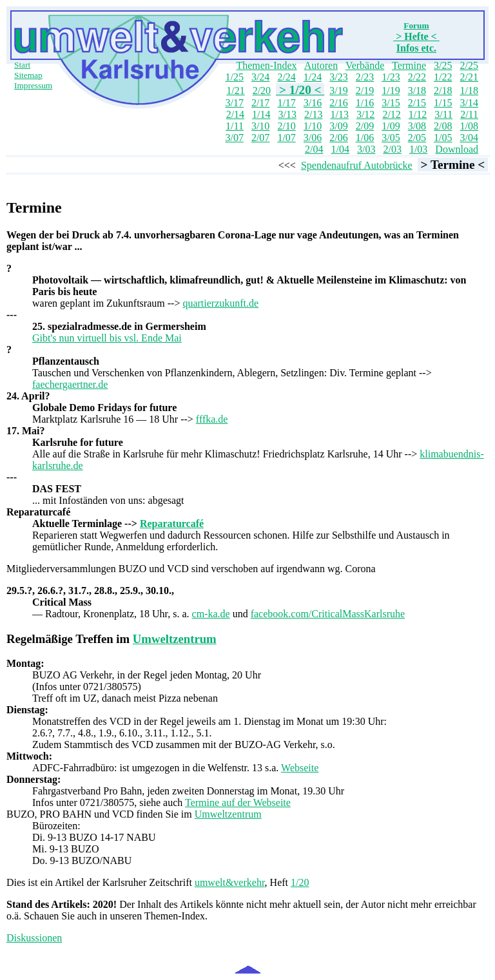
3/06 (313, 138)
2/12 (391, 114)
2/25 (469, 65)
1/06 (365, 138)
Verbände (365, 65)
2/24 (286, 77)
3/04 (469, 138)
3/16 (313, 103)
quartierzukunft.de (220, 303)
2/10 (286, 126)
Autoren (321, 65)
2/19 (365, 91)
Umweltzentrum (175, 639)
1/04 (340, 149)
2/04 (314, 149)
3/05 (391, 138)
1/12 (418, 114)
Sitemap (28, 75)
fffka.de (212, 419)
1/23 (391, 77)
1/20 (300, 882)
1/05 (443, 138)
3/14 (469, 103)
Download (457, 149)
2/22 (417, 77)
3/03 (366, 149)
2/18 (443, 91)
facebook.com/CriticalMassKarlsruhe (328, 614)
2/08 (443, 126)
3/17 (234, 103)
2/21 (469, 77)
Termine (409, 65)
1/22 (443, 77)
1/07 (286, 138)
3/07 (234, 138)
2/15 (417, 103)
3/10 (260, 126)
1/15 (443, 103)
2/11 (469, 114)
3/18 (417, 91)
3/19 (338, 91)
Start (22, 65)
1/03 (418, 149)
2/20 (262, 91)
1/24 (313, 77)
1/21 (235, 91)
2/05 (417, 138)
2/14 (235, 114)
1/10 (313, 126)
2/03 (392, 149)
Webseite (300, 768)
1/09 (391, 126)
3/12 (365, 114)
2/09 (365, 126)
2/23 (365, 77)
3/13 (287, 114)
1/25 (234, 77)
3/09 (338, 126)
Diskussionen (34, 938)
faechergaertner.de (70, 384)
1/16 (365, 103)
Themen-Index (266, 65)
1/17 (286, 103)
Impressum (33, 85)
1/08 (469, 126)
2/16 (338, 103)
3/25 (443, 65)
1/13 (339, 114)
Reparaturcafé (172, 524)
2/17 (260, 103)
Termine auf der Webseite (238, 802)
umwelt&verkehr (230, 882)
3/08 (417, 126)
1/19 (391, 91)
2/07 (260, 138)
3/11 (443, 114)
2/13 (313, 114)
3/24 (260, 77)
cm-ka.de (211, 614)
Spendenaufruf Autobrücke (357, 165)
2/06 (338, 138)
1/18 (469, 91)
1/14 (261, 114)
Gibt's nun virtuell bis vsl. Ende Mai (107, 338)
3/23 (338, 77)
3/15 (391, 103)
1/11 (235, 126)
